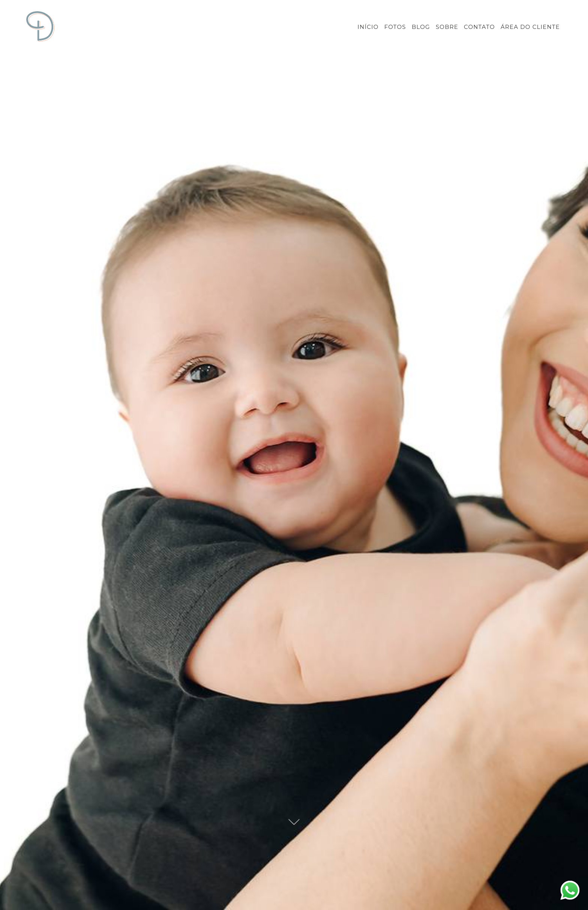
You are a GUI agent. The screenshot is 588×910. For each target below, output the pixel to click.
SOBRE (447, 27)
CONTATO (479, 27)
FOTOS (395, 27)
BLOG (421, 27)
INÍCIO (368, 27)
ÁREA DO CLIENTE (530, 27)
